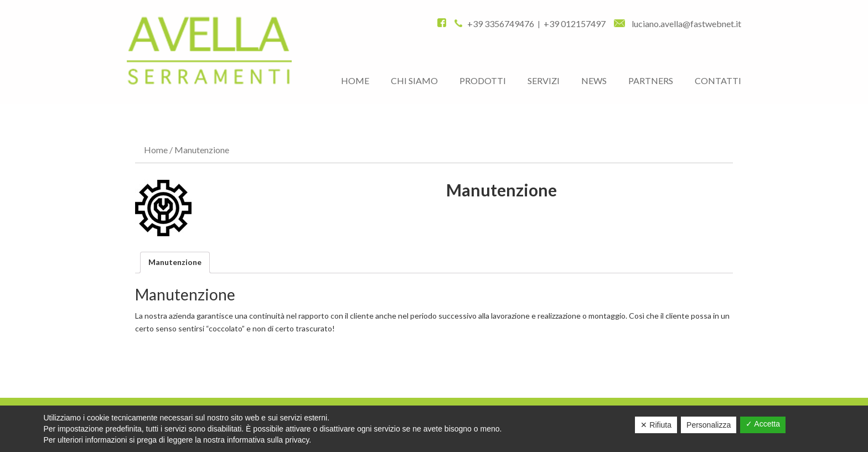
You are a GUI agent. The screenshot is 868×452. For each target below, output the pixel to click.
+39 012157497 (575, 24)
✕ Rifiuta (656, 425)
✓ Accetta (763, 424)
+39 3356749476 (501, 24)
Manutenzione (175, 262)
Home (156, 150)
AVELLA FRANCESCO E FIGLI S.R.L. (209, 51)
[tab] (175, 263)
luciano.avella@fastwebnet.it (678, 24)
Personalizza (709, 425)
